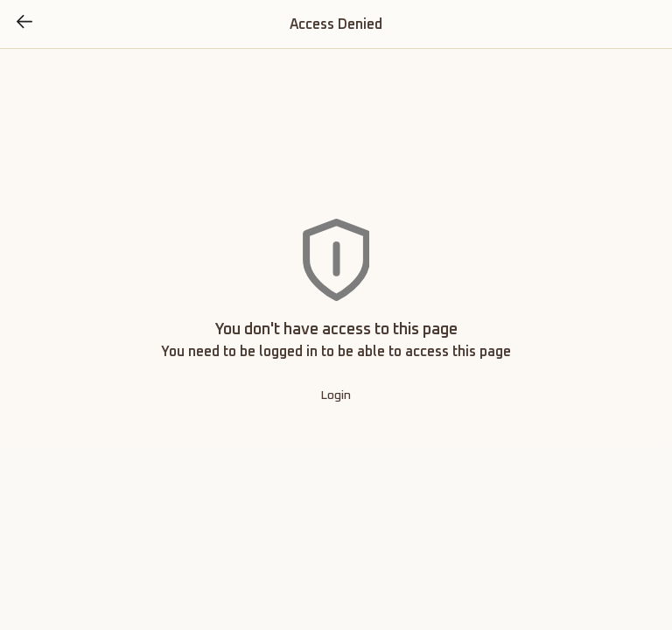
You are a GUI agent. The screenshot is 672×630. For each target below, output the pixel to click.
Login (336, 395)
